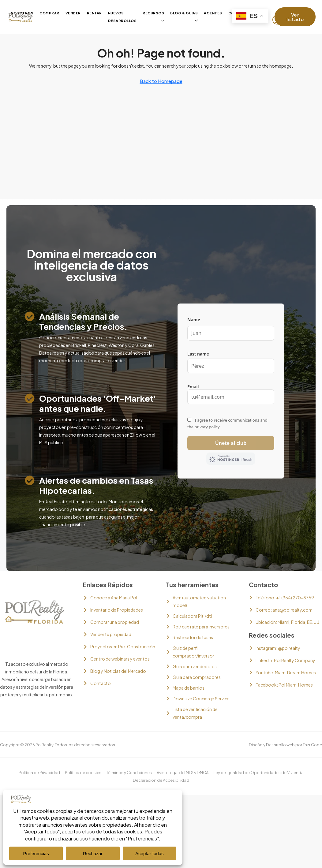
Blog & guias (184, 13)
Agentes (213, 13)
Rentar (94, 13)
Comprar (49, 13)
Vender (73, 13)
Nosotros (22, 13)
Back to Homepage (161, 81)
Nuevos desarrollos (122, 17)
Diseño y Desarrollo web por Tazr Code (286, 745)
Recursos (153, 13)
